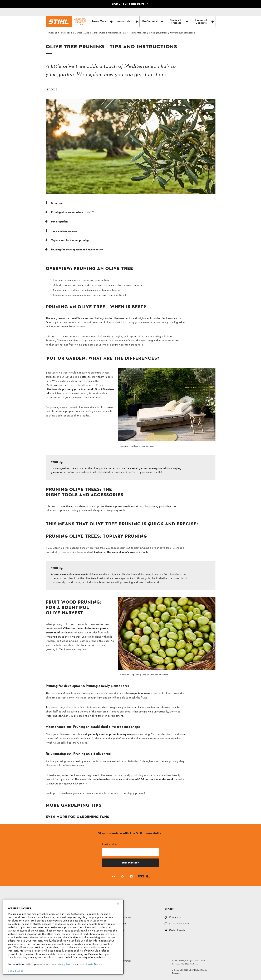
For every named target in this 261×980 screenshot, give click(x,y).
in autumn (91, 337)
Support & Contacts (204, 22)
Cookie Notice (93, 964)
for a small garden (137, 468)
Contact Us (175, 918)
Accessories (127, 22)
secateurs (78, 552)
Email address (110, 844)
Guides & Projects (179, 22)
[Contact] (198, 12)
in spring (132, 337)
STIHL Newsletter (179, 924)
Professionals (153, 22)
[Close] (118, 904)
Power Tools (102, 22)
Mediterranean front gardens (68, 327)
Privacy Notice (66, 964)
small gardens (178, 323)
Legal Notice (16, 971)
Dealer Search (177, 930)
